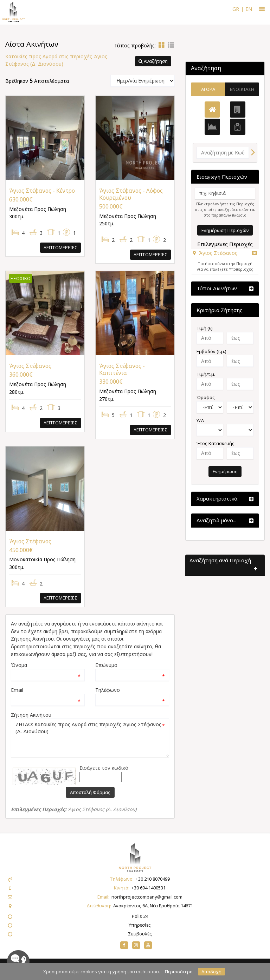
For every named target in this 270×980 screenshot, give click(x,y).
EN (249, 9)
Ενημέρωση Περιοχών (225, 230)
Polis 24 (140, 916)
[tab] (225, 254)
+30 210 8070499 (153, 879)
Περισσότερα (179, 972)
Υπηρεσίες (140, 925)
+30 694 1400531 (149, 888)
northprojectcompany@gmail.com (147, 897)
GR (236, 9)
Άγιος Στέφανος (218, 253)
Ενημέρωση (225, 471)
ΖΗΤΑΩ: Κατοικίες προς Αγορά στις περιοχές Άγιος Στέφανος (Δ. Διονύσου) (90, 738)
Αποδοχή (211, 972)
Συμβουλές (140, 934)
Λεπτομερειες (60, 247)
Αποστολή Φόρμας (90, 792)
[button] (153, 61)
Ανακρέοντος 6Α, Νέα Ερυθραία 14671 (153, 906)
